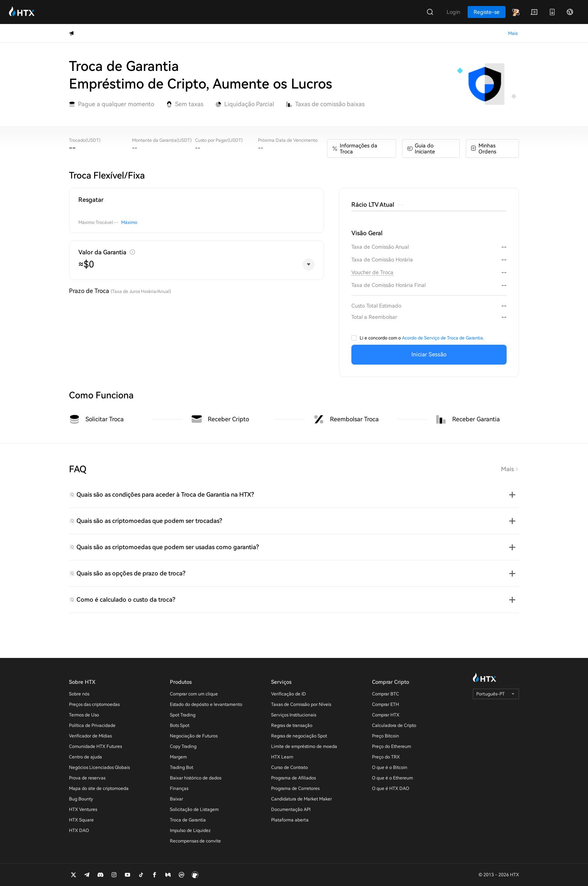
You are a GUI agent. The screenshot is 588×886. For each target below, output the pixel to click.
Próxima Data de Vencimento (288, 140)
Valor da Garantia (102, 252)
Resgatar (91, 200)
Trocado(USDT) (85, 140)
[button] (294, 495)
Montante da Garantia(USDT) (162, 140)
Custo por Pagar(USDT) (219, 140)
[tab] (294, 495)
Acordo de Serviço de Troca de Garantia (442, 338)
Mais (510, 469)
